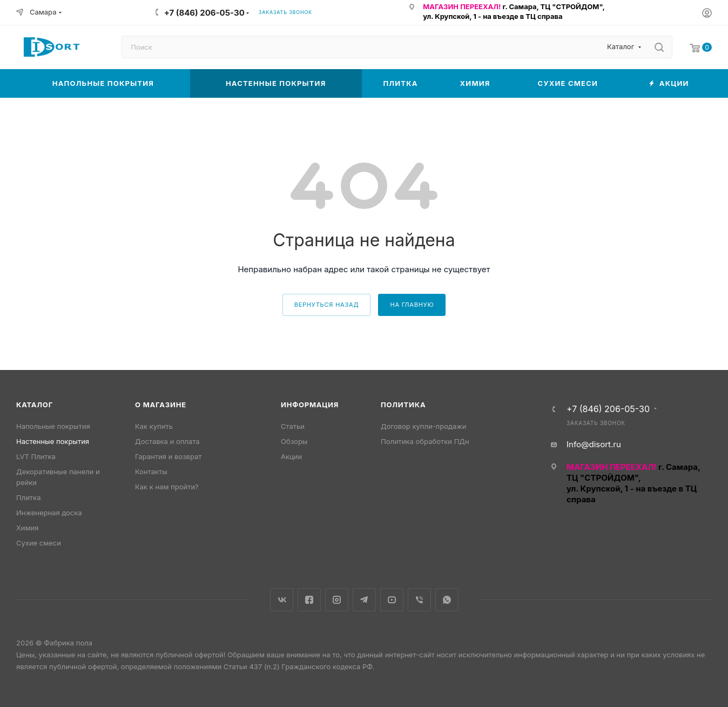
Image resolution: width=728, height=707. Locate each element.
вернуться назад (327, 305)
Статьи (293, 426)
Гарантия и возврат (168, 456)
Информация (310, 405)
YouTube (392, 600)
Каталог (35, 405)
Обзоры (294, 441)
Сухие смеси (39, 543)
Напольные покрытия (53, 426)
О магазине (161, 405)
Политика (403, 405)
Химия (27, 528)
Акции (291, 456)
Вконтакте (282, 600)
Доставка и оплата (167, 441)
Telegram (364, 600)
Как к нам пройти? (167, 487)
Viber (419, 600)
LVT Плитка (36, 456)
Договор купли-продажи (423, 426)
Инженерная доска (49, 513)
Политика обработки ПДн (425, 441)
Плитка (28, 497)
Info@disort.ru (594, 444)
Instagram (337, 600)
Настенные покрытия (53, 441)
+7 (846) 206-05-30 (204, 13)
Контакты (151, 472)
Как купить (154, 426)
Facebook (309, 600)
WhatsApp (447, 600)
